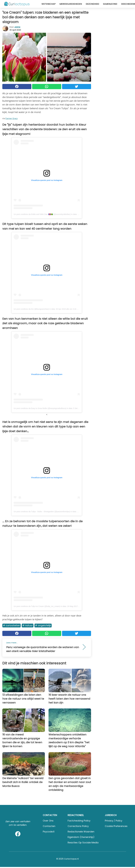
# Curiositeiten (12, 625)
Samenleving (110, 4)
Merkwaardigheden (71, 4)
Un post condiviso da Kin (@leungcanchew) (31, 309)
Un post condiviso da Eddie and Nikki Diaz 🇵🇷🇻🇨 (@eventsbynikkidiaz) (42, 214)
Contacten (49, 826)
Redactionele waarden (81, 832)
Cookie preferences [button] (116, 826)
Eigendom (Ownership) (81, 837)
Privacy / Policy (114, 821)
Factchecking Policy (79, 821)
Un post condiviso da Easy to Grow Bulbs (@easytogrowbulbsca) (40, 408)
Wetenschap (49, 4)
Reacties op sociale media (83, 843)
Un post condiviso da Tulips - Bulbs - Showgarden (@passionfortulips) (42, 512)
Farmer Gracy (12, 118)
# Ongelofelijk (43, 625)
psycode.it (49, 832)
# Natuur (28, 625)
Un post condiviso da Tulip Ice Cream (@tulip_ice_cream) (37, 606)
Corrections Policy (78, 826)
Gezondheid (92, 4)
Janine (17, 27)
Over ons (48, 821)
